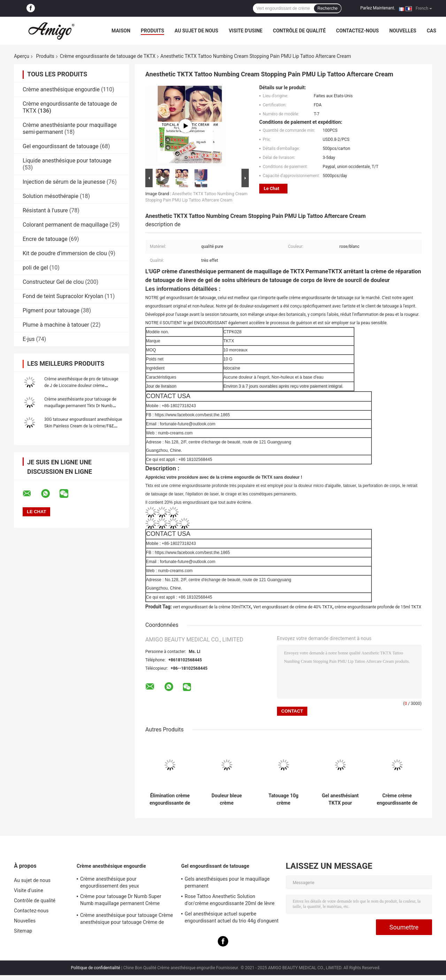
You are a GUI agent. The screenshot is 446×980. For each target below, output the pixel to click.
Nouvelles (403, 31)
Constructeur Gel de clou (53, 282)
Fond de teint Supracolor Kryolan (63, 296)
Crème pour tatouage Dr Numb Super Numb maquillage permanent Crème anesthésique (121, 901)
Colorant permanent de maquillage (65, 225)
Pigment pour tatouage (51, 310)
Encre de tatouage (45, 239)
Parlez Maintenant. (378, 8)
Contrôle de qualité (299, 31)
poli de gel (35, 268)
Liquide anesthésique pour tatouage (67, 161)
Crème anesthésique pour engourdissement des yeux (110, 882)
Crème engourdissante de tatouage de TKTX (108, 56)
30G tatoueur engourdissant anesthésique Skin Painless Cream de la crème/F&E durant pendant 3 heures (83, 426)
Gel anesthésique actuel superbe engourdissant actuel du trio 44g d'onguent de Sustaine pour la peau (232, 918)
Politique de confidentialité (95, 968)
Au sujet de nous (196, 31)
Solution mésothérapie (51, 196)
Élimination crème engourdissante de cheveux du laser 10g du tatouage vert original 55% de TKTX (170, 799)
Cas (432, 31)
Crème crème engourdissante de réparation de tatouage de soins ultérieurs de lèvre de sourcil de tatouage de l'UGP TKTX (397, 799)
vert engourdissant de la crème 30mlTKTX (212, 607)
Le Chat (271, 188)
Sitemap (23, 931)
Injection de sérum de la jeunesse (64, 182)
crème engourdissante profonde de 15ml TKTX (378, 607)
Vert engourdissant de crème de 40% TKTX (293, 607)
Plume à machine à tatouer (56, 325)
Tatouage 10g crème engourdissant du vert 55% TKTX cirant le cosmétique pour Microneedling (283, 799)
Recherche (328, 8)
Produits (152, 31)
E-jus (29, 339)
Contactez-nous (358, 31)
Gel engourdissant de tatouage (61, 146)
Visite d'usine (245, 31)
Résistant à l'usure (45, 210)
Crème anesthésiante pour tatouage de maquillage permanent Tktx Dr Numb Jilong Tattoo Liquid (80, 406)
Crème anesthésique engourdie (61, 89)
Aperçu (22, 56)
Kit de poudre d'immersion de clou (65, 253)
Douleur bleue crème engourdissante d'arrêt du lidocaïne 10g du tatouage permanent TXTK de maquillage (227, 799)
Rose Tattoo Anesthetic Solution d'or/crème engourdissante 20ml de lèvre (230, 900)
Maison (121, 31)
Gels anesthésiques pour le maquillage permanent (227, 882)
